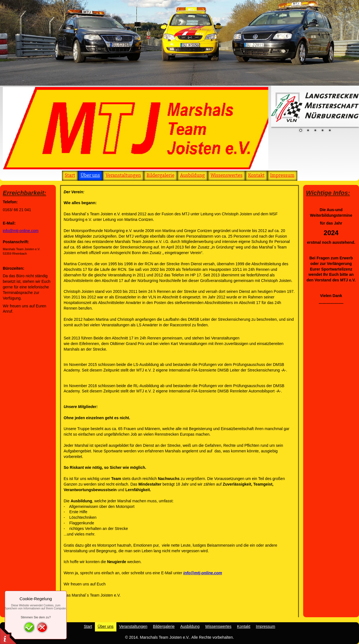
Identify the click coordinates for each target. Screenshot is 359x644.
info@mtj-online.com (21, 231)
